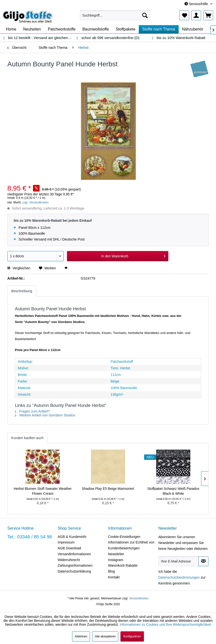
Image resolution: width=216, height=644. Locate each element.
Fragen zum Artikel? (32, 411)
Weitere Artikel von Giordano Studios (45, 415)
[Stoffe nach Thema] (159, 29)
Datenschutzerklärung (74, 571)
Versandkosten (139, 598)
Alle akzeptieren (105, 636)
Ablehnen (81, 636)
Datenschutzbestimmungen (179, 577)
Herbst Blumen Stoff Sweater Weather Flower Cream (43, 491)
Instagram (116, 560)
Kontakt (114, 577)
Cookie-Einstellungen (124, 537)
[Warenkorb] (208, 15)
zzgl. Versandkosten (35, 202)
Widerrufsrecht (69, 560)
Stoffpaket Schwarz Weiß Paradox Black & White (173, 491)
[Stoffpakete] (125, 29)
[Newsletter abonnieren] (203, 561)
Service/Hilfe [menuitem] (197, 4)
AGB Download (69, 548)
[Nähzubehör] (193, 29)
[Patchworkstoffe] (62, 29)
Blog (111, 571)
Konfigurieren (132, 636)
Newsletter (116, 554)
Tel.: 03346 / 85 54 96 (30, 537)
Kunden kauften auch (27, 438)
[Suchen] (145, 15)
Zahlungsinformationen (75, 565)
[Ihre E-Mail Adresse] (178, 561)
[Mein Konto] (196, 15)
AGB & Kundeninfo (72, 537)
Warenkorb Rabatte (123, 565)
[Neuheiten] (32, 29)
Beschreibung (22, 291)
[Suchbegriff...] (115, 15)
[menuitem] (115, 15)
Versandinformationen (74, 554)
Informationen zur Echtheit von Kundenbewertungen (131, 545)
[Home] (11, 29)
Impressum (66, 542)
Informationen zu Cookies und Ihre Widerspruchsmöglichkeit (165, 624)
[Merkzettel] (184, 15)
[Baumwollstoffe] (96, 29)
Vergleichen (19, 268)
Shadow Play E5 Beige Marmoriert (108, 489)
